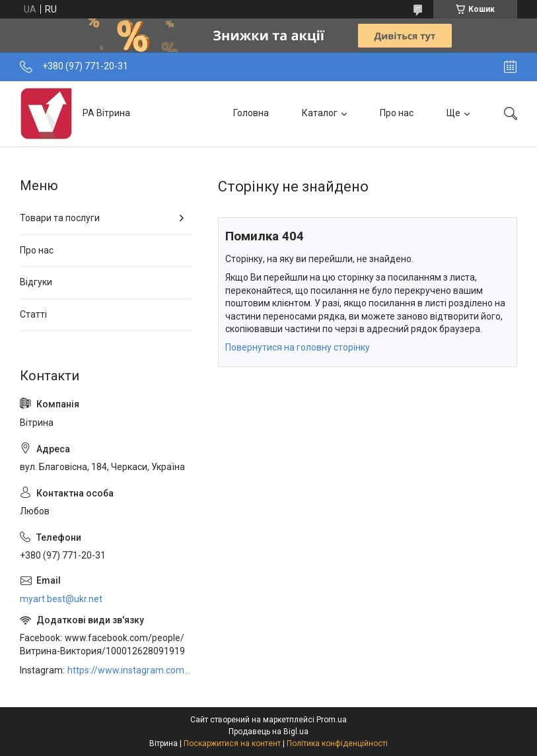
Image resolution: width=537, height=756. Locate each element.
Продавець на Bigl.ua (268, 732)
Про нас (397, 113)
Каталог (320, 113)
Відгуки (36, 282)
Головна (251, 113)
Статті (33, 314)
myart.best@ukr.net (61, 599)
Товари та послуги (60, 218)
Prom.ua (332, 720)
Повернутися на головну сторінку (298, 347)
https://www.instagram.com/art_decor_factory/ (129, 670)
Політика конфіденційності (337, 743)
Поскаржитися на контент (232, 743)
